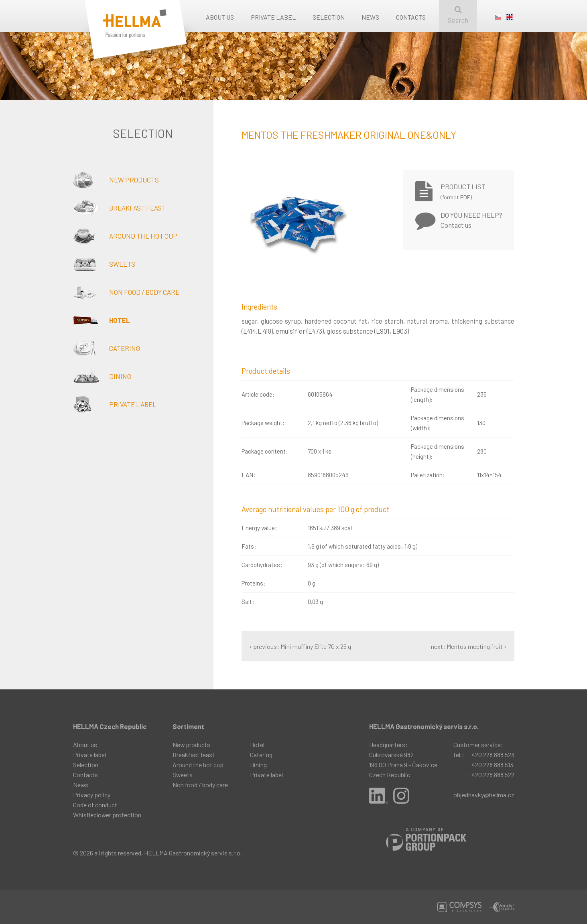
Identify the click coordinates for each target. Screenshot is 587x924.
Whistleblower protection (107, 815)
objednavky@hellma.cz (484, 795)
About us (220, 17)
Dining (102, 376)
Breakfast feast (119, 208)
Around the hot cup (125, 236)
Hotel (102, 320)
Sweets (104, 264)
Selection (329, 17)
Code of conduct (95, 805)
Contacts (411, 17)
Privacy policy (92, 795)
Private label (273, 17)
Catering (107, 348)
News (370, 17)
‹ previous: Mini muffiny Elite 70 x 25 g (300, 646)
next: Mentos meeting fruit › (469, 646)
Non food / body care (126, 292)
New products (116, 180)
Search (458, 15)
